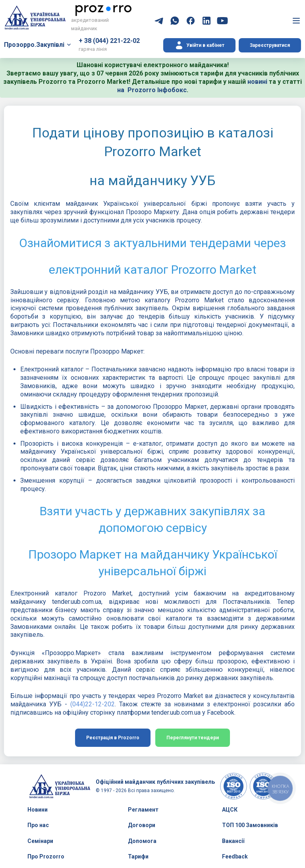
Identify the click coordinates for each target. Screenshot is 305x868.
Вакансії (233, 841)
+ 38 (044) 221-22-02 (109, 41)
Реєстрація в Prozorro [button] (113, 738)
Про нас (38, 825)
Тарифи (138, 856)
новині (257, 82)
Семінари (40, 841)
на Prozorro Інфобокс (152, 90)
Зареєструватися (270, 45)
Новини (38, 810)
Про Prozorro (46, 856)
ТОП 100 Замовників (250, 825)
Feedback (235, 856)
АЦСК (230, 810)
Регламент (143, 810)
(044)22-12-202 (93, 704)
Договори (142, 825)
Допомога (142, 841)
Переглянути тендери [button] (193, 738)
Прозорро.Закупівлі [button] (34, 45)
